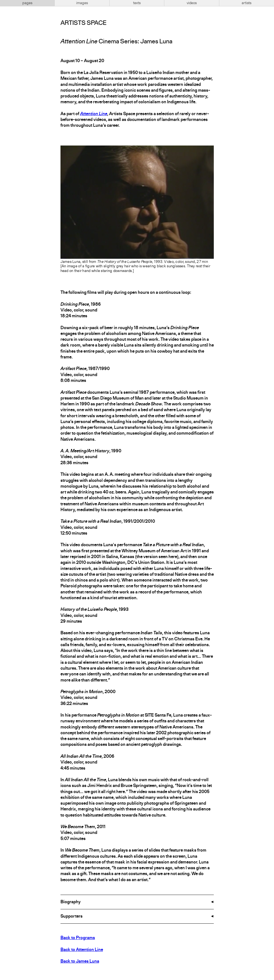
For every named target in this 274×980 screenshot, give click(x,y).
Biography (71, 902)
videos (192, 3)
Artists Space (83, 23)
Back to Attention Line (82, 950)
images (82, 3)
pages (27, 3)
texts (137, 3)
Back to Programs (78, 938)
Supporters (72, 916)
